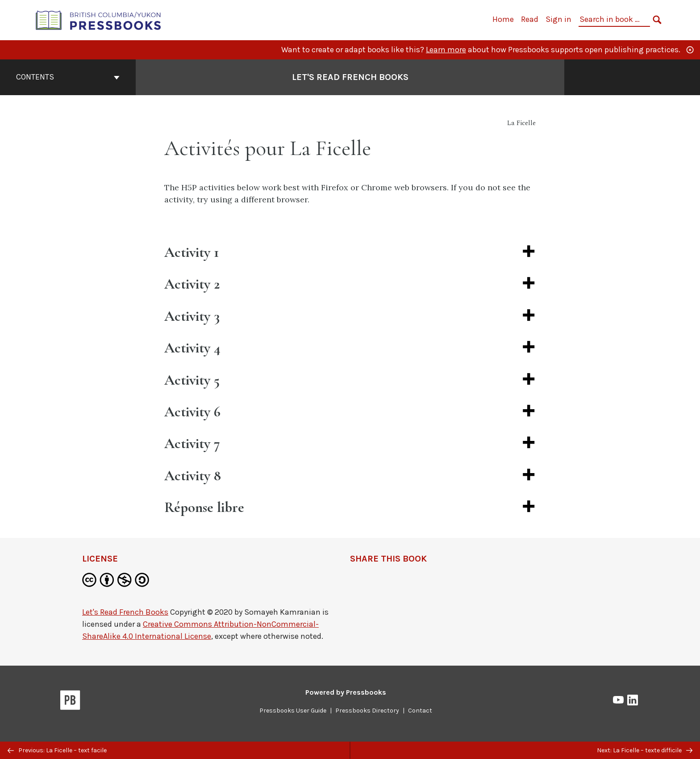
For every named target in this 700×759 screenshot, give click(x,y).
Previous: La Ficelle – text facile (57, 750)
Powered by (346, 692)
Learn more (446, 50)
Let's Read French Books (125, 612)
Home (503, 19)
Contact (420, 711)
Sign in (558, 19)
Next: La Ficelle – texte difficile (645, 750)
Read (530, 19)
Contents (68, 77)
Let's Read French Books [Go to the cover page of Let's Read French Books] (350, 77)
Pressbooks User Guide (293, 711)
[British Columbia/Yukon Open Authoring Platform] (99, 19)
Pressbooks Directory (367, 711)
